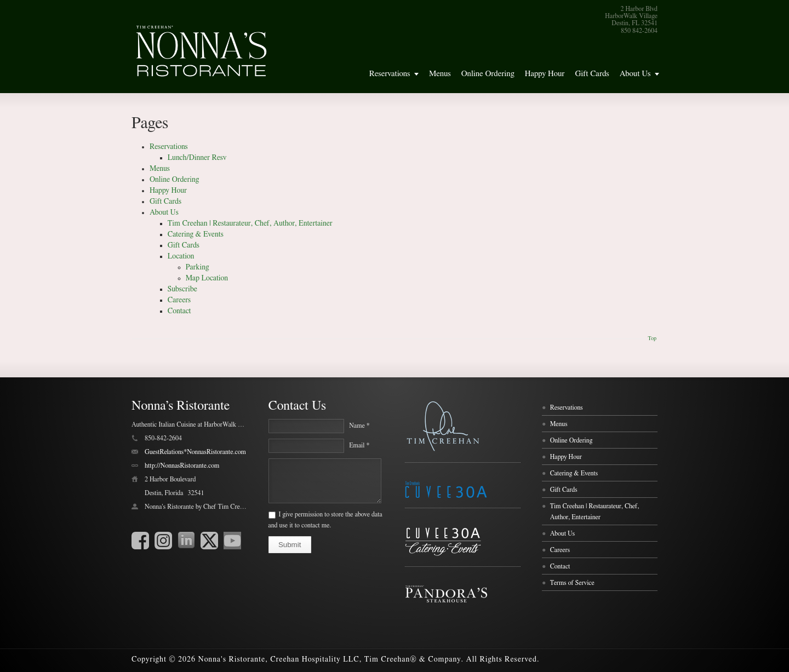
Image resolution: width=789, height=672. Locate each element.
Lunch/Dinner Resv (197, 158)
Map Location (207, 278)
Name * (359, 426)
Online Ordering (488, 74)
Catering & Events (196, 234)
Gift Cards (592, 74)
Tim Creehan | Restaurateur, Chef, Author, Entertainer (250, 223)
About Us (635, 74)
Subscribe (182, 289)
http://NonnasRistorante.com (182, 466)
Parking (198, 267)
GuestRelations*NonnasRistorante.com (195, 452)
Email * (359, 445)
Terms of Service (572, 583)
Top (652, 338)
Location (181, 256)
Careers (179, 300)
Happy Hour (545, 74)
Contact (179, 311)
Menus (440, 74)
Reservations (390, 74)
